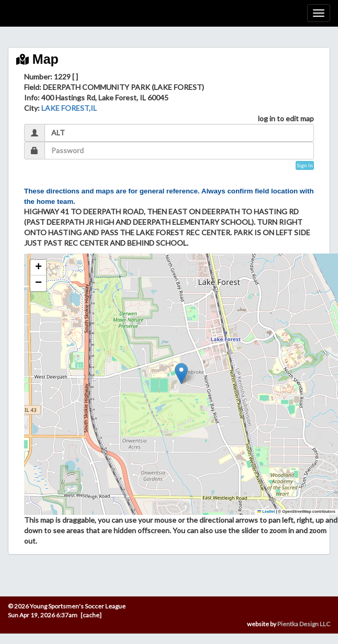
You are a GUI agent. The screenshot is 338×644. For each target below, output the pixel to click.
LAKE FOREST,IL (69, 108)
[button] (181, 373)
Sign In (305, 165)
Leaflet (266, 511)
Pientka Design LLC (304, 624)
